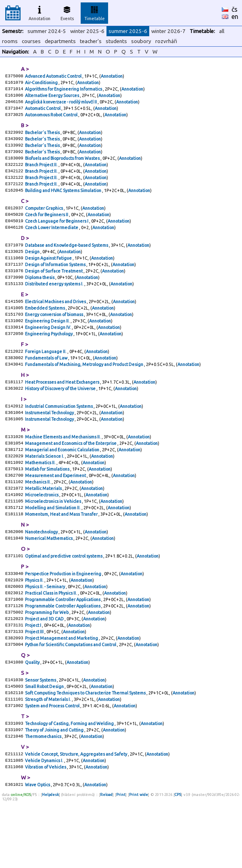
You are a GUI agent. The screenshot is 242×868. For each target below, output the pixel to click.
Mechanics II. (38, 522)
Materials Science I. (45, 493)
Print (121, 861)
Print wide (139, 861)
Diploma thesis (40, 299)
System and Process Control (53, 767)
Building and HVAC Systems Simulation (64, 204)
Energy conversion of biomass (54, 339)
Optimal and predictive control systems (64, 602)
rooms (10, 41)
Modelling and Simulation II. (53, 551)
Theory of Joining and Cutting (55, 792)
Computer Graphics (44, 222)
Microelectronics (42, 536)
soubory (141, 41)
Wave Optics (38, 851)
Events (67, 12)
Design (33, 270)
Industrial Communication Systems (59, 438)
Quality (33, 719)
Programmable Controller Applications (63, 650)
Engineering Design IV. (48, 353)
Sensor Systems (41, 738)
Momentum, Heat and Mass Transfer (62, 558)
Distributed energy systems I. (55, 306)
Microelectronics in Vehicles (53, 544)
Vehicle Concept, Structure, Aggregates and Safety (76, 818)
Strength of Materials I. (48, 759)
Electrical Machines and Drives (56, 324)
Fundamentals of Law (47, 386)
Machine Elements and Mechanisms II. (63, 471)
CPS (178, 861)
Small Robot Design (45, 745)
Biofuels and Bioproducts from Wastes (63, 167)
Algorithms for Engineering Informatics (64, 91)
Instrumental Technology (50, 445)
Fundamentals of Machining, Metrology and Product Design (84, 394)
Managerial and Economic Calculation (63, 486)
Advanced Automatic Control (54, 76)
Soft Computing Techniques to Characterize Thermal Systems (86, 752)
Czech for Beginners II (47, 229)
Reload (106, 861)
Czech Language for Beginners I (57, 237)
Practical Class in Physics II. (51, 643)
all (222, 31)
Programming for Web (47, 664)
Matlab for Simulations (48, 507)
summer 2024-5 (47, 31)
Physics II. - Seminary (45, 635)
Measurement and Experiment (56, 515)
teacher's (91, 41)
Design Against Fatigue (49, 277)
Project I (33, 679)
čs (235, 9)
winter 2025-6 (87, 31)
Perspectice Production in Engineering (64, 621)
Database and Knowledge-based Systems (67, 262)
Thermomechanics (44, 800)
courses (31, 41)
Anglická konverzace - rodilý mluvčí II (61, 105)
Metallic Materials (44, 529)
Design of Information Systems (56, 284)
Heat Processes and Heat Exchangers (63, 412)
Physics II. (35, 628)
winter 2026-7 (168, 31)
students (116, 41)
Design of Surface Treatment (54, 291)
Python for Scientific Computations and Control (71, 701)
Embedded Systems (45, 332)
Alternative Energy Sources (52, 98)
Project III (35, 686)
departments (60, 41)
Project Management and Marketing (62, 693)
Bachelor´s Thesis (43, 138)
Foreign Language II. (46, 379)
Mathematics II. (41, 500)
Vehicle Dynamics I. (45, 825)
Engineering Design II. (48, 346)
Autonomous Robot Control (52, 120)
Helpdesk (50, 861)
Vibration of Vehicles (46, 833)
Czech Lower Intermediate (52, 244)
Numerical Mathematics (49, 584)
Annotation (40, 12)
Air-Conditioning (42, 84)
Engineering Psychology (49, 361)
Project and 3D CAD (45, 672)
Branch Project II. (42, 175)
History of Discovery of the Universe (61, 420)
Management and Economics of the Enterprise (71, 478)
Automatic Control (43, 113)
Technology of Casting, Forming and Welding (70, 785)
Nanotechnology (42, 577)
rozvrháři (166, 41)
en (235, 17)
